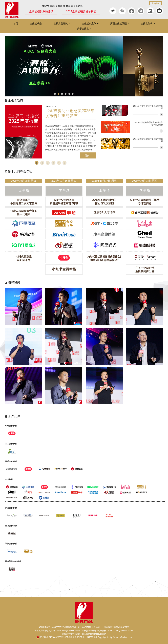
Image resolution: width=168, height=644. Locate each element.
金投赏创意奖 (62, 23)
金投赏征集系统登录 (41, 11)
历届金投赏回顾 (120, 23)
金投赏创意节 (90, 23)
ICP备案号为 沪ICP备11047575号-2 (81, 637)
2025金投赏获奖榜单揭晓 (81, 11)
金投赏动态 (36, 23)
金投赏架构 (148, 23)
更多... (88, 155)
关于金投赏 (84, 29)
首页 (16, 23)
